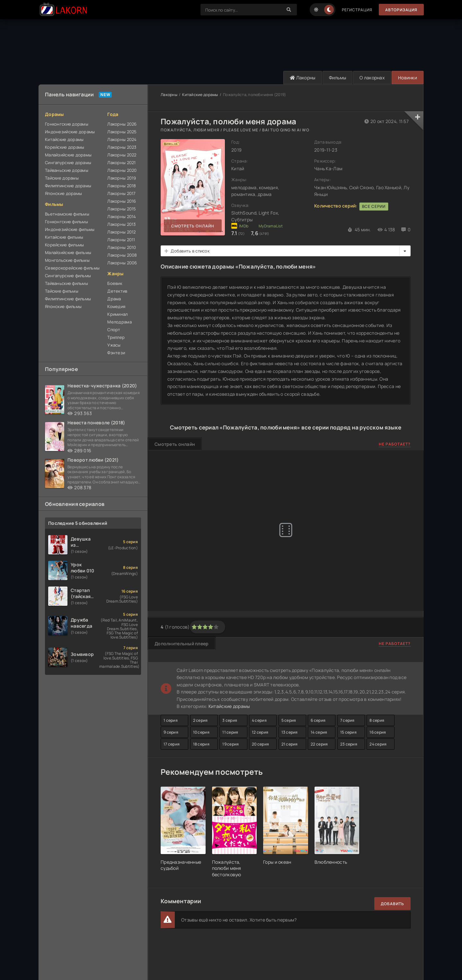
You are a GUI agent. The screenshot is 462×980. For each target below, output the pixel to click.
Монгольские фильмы (67, 260)
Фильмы (338, 78)
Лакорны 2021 (121, 163)
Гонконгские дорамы (67, 124)
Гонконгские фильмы (67, 222)
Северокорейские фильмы (72, 268)
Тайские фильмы (62, 291)
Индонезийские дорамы (70, 132)
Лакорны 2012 (121, 232)
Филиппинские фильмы (68, 299)
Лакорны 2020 (122, 170)
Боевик (115, 283)
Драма (114, 299)
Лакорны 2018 (122, 186)
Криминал (117, 314)
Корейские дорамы (65, 147)
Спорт (114, 330)
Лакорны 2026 (122, 124)
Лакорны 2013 (121, 224)
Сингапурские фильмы (68, 276)
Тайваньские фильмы (67, 283)
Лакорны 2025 (122, 132)
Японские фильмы (63, 306)
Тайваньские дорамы (67, 170)
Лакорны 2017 (121, 193)
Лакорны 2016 (122, 201)
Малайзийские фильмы (68, 252)
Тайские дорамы (62, 178)
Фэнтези (116, 353)
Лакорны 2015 (122, 209)
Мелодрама (120, 322)
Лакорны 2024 (122, 139)
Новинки (408, 78)
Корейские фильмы (64, 245)
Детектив (117, 291)
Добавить (392, 904)
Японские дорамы (63, 193)
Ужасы (114, 345)
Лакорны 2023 (122, 147)
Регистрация (357, 10)
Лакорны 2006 (122, 263)
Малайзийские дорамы (68, 155)
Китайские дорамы (64, 139)
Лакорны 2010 (122, 247)
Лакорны (303, 78)
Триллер (116, 337)
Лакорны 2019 (122, 178)
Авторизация (401, 10)
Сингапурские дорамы (68, 163)
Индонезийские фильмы (70, 229)
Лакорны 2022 (122, 155)
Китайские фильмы (64, 237)
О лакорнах (372, 78)
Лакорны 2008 (122, 255)
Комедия (116, 306)
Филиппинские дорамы (68, 186)
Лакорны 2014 (122, 216)
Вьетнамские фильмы (67, 214)
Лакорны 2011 (121, 240)
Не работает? (395, 444)
